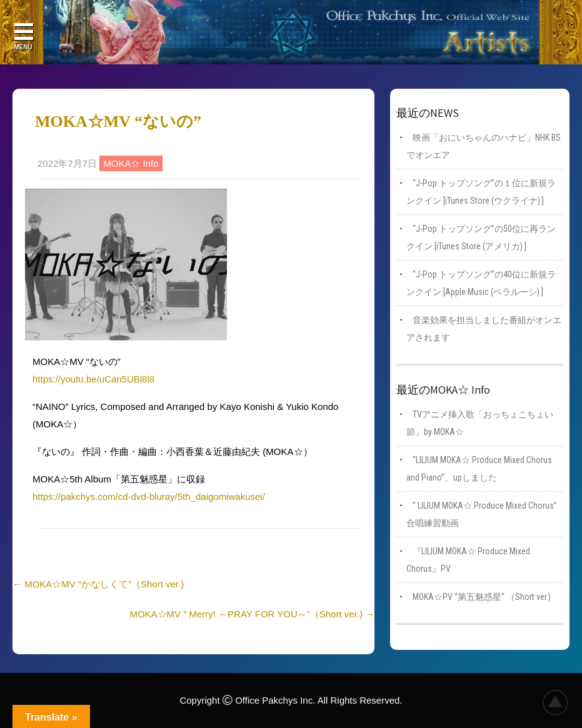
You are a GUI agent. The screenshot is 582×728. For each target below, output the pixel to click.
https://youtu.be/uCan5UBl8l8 (93, 379)
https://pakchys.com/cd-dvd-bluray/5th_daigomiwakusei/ (149, 496)
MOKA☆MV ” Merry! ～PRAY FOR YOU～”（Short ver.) (252, 614)
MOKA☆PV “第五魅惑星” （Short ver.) (482, 597)
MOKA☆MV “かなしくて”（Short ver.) (98, 584)
